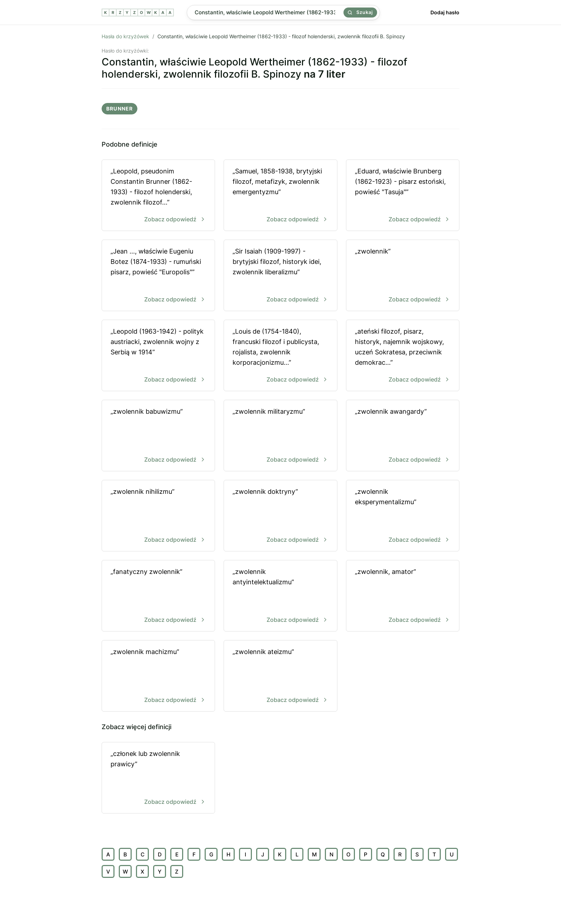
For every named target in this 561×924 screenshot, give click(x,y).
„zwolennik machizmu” (158, 676)
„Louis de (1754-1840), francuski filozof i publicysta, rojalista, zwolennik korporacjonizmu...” (280, 356)
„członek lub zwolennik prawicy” (158, 778)
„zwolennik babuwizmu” (158, 436)
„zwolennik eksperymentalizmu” (403, 516)
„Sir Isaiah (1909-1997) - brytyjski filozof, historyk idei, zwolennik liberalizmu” (280, 276)
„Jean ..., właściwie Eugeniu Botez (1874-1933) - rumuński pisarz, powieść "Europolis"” (158, 276)
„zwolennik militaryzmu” (280, 436)
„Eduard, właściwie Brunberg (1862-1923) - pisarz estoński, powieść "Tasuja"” (403, 196)
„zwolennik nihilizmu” (158, 516)
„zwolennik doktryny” (280, 516)
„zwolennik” (403, 276)
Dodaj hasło (445, 12)
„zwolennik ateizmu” (280, 676)
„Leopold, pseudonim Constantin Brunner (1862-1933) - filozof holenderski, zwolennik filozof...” (158, 196)
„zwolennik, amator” (403, 596)
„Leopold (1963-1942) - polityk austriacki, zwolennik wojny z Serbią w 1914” (158, 356)
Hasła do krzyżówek (125, 36)
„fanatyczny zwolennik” (158, 596)
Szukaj (360, 12)
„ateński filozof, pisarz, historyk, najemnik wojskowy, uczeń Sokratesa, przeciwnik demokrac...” (403, 356)
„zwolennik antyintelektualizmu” (280, 596)
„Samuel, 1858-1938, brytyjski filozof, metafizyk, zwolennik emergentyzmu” (280, 196)
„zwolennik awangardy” (403, 436)
